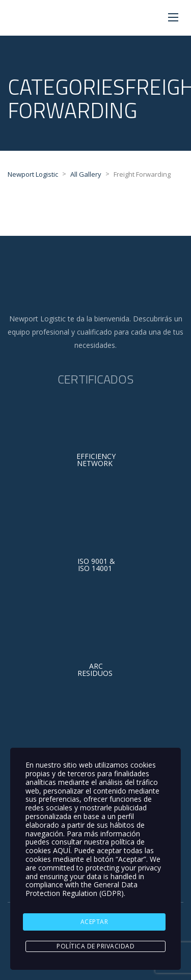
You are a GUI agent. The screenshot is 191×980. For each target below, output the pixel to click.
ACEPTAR (94, 922)
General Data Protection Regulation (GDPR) (81, 889)
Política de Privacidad (95, 946)
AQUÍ (62, 850)
